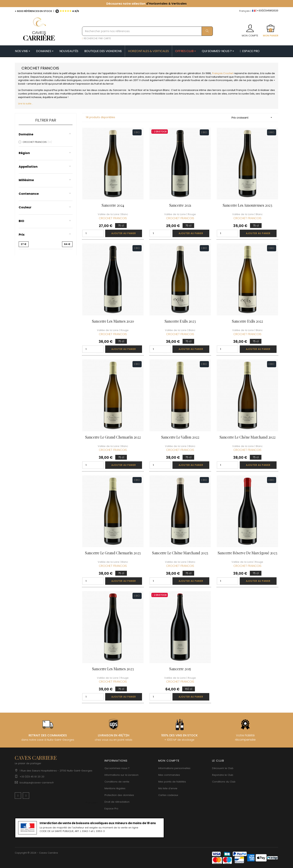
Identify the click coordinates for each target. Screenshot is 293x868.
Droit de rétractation (117, 802)
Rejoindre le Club (223, 775)
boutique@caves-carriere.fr (37, 783)
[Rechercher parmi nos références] (147, 31)
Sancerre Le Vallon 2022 (180, 437)
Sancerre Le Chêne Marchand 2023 (180, 553)
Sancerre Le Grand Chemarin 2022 (113, 437)
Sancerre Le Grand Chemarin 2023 (113, 553)
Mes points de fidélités (172, 782)
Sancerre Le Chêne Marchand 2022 (247, 437)
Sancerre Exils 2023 (180, 321)
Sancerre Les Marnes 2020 (113, 321)
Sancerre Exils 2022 (247, 321)
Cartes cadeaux (168, 795)
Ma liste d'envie (168, 788)
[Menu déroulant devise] (245, 11)
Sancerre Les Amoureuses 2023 (247, 205)
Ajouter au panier (124, 233)
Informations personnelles (174, 768)
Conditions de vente (117, 782)
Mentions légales (115, 788)
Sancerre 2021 (180, 205)
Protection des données (119, 795)
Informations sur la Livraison (121, 775)
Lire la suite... (26, 104)
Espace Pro (111, 809)
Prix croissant (253, 118)
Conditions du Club (224, 782)
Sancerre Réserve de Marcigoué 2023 (247, 553)
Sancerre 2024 (113, 205)
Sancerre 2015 (180, 669)
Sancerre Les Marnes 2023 (113, 669)
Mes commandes (169, 775)
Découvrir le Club (223, 768)
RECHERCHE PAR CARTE (97, 38)
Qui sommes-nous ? (117, 768)
